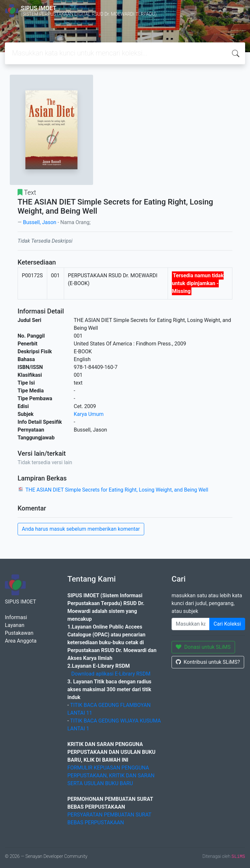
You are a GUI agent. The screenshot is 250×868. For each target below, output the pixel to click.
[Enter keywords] (191, 624)
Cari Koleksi (227, 624)
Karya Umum (89, 414)
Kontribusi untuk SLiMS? (208, 662)
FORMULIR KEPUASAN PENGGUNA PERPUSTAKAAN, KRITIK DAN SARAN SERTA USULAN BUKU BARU (111, 776)
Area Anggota (21, 641)
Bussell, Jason (39, 222)
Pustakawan (19, 633)
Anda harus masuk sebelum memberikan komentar (81, 529)
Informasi (16, 617)
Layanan (15, 625)
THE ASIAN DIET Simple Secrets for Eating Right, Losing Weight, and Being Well (117, 490)
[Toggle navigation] (236, 11)
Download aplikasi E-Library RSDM (111, 674)
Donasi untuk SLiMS (203, 647)
